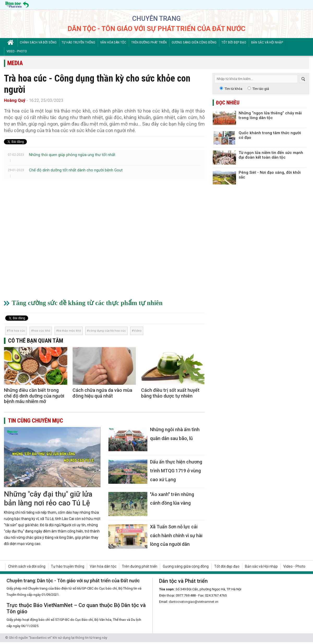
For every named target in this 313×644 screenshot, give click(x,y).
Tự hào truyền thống (78, 42)
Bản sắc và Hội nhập (267, 42)
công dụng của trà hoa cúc (107, 331)
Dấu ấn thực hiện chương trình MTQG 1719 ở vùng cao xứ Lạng (176, 470)
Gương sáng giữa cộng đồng (194, 42)
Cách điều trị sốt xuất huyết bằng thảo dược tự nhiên (170, 393)
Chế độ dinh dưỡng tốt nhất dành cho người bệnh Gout (76, 170)
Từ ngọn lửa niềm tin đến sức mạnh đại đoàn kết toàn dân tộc (271, 155)
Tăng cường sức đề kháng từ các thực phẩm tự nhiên (87, 303)
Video (138, 331)
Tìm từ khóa (233, 89)
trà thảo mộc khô (70, 331)
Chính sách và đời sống (38, 42)
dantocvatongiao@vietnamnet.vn (194, 602)
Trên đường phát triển (149, 42)
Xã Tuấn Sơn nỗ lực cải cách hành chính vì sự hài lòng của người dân (176, 535)
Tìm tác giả (261, 89)
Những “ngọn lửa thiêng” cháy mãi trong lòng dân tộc (270, 115)
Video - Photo (17, 51)
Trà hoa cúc (17, 331)
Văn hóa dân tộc (113, 42)
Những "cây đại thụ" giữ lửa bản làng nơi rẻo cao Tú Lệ (48, 499)
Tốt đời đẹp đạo (234, 42)
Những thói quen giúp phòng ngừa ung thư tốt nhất (72, 155)
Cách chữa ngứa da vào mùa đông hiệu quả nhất (102, 393)
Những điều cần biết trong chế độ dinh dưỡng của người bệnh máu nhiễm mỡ (34, 396)
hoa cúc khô (42, 331)
